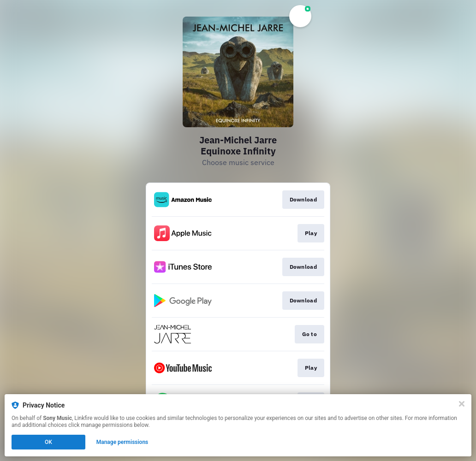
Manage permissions (122, 442)
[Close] (462, 404)
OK (48, 442)
